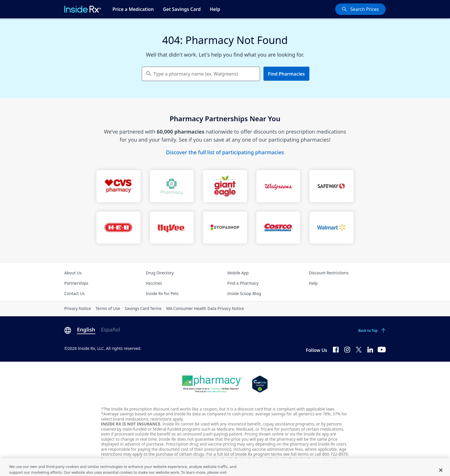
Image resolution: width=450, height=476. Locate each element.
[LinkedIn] (370, 349)
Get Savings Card (182, 9)
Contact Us (74, 293)
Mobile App (238, 273)
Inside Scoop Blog (244, 293)
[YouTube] (382, 349)
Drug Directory (160, 273)
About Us (73, 273)
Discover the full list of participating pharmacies (225, 152)
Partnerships (76, 283)
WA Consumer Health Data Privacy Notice (205, 308)
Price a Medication (133, 9)
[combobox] (201, 74)
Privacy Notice (78, 308)
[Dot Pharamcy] (213, 384)
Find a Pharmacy (243, 283)
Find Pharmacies (286, 74)
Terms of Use (108, 308)
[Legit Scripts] (260, 384)
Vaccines (154, 283)
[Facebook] (336, 349)
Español (110, 329)
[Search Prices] (360, 9)
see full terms (296, 454)
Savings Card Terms (143, 308)
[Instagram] (347, 349)
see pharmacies (206, 459)
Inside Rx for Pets (162, 293)
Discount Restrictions (329, 273)
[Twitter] (359, 349)
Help (215, 9)
